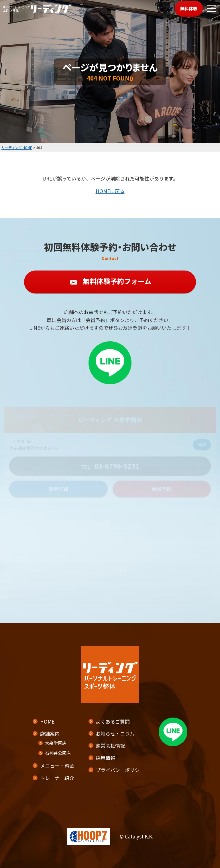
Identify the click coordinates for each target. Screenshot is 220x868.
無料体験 (189, 8)
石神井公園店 (58, 753)
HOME (47, 721)
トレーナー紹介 (57, 778)
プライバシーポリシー (120, 770)
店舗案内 (50, 733)
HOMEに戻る (110, 191)
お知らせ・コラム (115, 733)
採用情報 (105, 758)
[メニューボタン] (211, 9)
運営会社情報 (110, 745)
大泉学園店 (56, 743)
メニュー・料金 (57, 766)
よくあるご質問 (113, 721)
